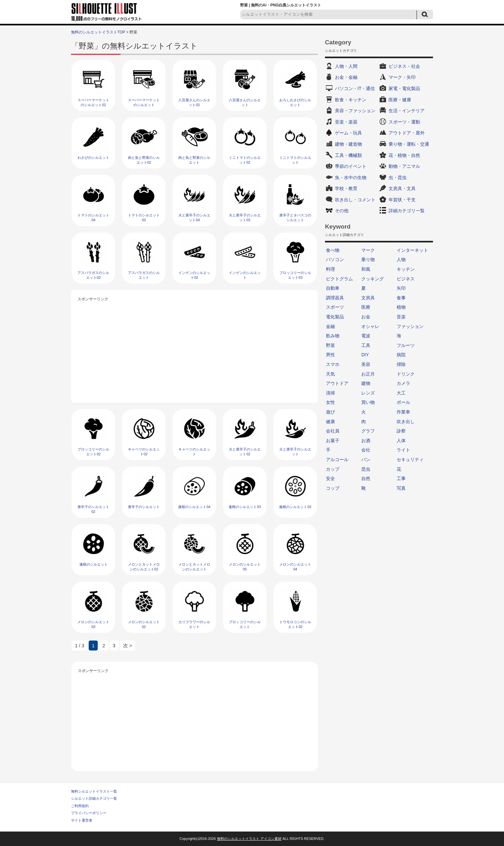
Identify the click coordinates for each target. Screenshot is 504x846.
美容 (366, 364)
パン (366, 459)
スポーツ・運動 (404, 122)
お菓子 (333, 441)
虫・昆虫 (398, 177)
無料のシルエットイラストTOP (98, 32)
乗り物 (368, 259)
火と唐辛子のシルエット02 (245, 452)
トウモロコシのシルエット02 (295, 624)
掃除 (401, 364)
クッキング (373, 279)
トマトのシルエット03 (144, 218)
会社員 (333, 431)
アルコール (337, 459)
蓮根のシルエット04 (194, 507)
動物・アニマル (404, 166)
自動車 (333, 288)
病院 (401, 355)
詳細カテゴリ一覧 (407, 211)
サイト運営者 (82, 820)
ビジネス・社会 (404, 66)
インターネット (412, 250)
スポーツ (335, 307)
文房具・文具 (402, 188)
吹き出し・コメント (355, 200)
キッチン (406, 269)
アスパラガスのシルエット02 (93, 275)
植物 (401, 307)
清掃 (330, 393)
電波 (366, 336)
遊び (330, 412)
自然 (366, 478)
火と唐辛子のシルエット (295, 452)
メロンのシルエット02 (144, 624)
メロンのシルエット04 (295, 567)
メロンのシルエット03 (93, 624)
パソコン (335, 259)
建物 (366, 383)
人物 (401, 259)
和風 (366, 269)
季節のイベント (351, 166)
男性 (330, 355)
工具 (366, 345)
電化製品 (335, 317)
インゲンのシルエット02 (194, 275)
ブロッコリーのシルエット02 (93, 452)
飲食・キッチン (351, 100)
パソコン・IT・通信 (355, 88)
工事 (401, 478)
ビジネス (406, 279)
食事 (401, 298)
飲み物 (333, 336)
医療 (366, 307)
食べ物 (333, 250)
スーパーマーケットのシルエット (144, 102)
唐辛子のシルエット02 (93, 509)
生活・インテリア (407, 111)
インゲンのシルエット (245, 275)
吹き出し (406, 422)
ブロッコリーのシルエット (245, 624)
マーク (368, 250)
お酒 (366, 441)
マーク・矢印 (402, 77)
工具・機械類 (348, 155)
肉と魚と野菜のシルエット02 (144, 160)
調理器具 (335, 298)
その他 (342, 211)
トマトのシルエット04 (93, 218)
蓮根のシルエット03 (245, 507)
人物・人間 (346, 66)
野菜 (330, 345)
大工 (401, 393)
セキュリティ (410, 459)
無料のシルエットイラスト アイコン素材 (249, 839)
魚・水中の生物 (351, 177)
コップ (333, 488)
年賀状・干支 (402, 200)
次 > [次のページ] (128, 646)
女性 (330, 402)
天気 (330, 374)
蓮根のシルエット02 (295, 507)
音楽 (401, 317)
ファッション (410, 326)
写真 (401, 488)
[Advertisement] (194, 348)
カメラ (403, 383)
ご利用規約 (80, 806)
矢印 (401, 288)
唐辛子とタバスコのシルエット (295, 218)
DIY (365, 355)
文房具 (368, 298)
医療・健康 (400, 100)
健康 (330, 422)
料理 (330, 269)
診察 (401, 431)
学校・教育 (346, 188)
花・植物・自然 (404, 155)
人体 (401, 441)
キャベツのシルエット (194, 452)
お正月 (368, 374)
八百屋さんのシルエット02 (194, 102)
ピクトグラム (339, 279)
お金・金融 (346, 77)
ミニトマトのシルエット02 (245, 160)
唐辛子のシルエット (144, 507)
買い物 (368, 402)
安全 (330, 478)
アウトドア (337, 383)
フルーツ (406, 345)
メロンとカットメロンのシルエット (194, 567)
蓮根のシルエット (94, 564)
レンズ (368, 393)
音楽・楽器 (346, 122)
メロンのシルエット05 (245, 567)
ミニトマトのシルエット (295, 160)
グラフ (368, 431)
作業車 (403, 412)
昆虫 (366, 469)
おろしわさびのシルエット (295, 102)
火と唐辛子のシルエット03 (245, 218)
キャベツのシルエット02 (144, 452)
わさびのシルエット (93, 158)
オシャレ (370, 326)
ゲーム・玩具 (348, 133)
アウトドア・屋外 (407, 133)
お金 (366, 317)
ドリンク (406, 374)
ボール (403, 402)
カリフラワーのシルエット (194, 624)
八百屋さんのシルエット (245, 102)
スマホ (333, 364)
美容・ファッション (355, 111)
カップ (333, 469)
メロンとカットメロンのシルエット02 (144, 567)
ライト (403, 450)
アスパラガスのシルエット (144, 275)
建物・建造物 (348, 144)
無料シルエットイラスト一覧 (94, 791)
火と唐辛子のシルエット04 (194, 218)
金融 (330, 326)
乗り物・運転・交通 (409, 144)
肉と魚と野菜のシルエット (194, 160)
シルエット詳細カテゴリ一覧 (94, 798)
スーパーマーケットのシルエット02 (93, 102)
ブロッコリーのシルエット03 (295, 275)
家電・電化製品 (404, 88)
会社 (366, 450)
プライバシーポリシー (89, 813)
